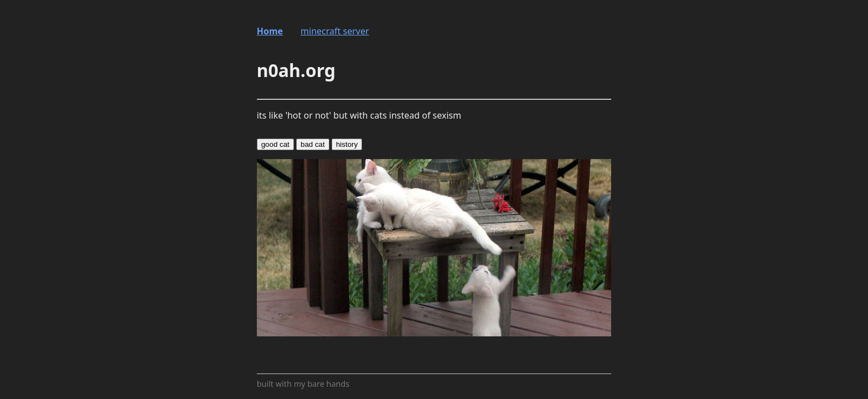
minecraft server (335, 31)
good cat (275, 144)
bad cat (313, 144)
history (347, 144)
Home (270, 31)
